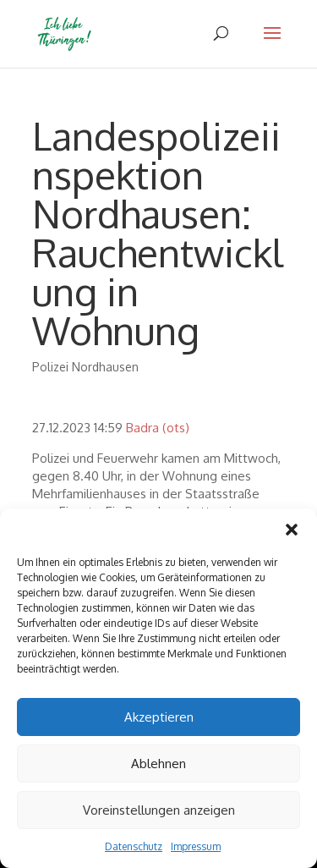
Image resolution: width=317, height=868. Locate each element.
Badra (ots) (158, 428)
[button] (292, 530)
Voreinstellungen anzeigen (159, 810)
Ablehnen (158, 764)
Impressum (196, 846)
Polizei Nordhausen (85, 367)
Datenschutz (134, 846)
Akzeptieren (159, 717)
